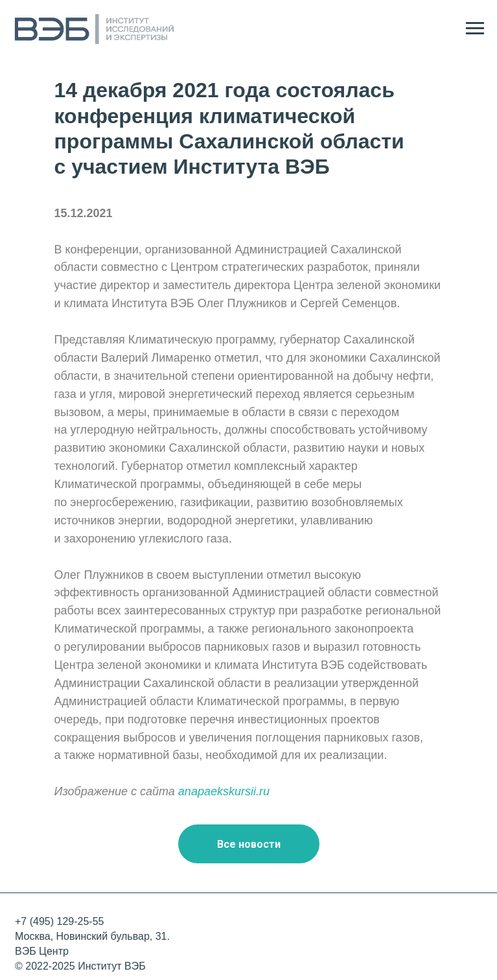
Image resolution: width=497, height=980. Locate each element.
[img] (472, 937)
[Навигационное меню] (475, 29)
